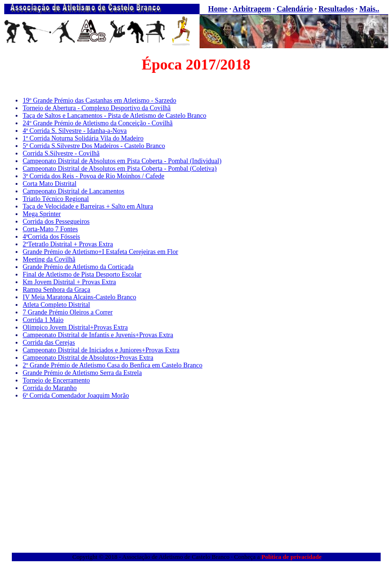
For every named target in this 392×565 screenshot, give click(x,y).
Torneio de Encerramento (56, 380)
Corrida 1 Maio (43, 320)
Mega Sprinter (42, 214)
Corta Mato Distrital (50, 184)
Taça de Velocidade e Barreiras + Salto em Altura (88, 206)
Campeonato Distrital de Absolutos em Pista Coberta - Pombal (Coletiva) (120, 169)
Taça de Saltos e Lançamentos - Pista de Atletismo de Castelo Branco (114, 116)
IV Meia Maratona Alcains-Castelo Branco (79, 297)
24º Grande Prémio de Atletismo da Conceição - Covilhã (98, 123)
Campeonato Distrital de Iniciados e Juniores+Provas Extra (101, 350)
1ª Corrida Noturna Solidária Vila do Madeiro (83, 138)
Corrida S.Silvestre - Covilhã (61, 153)
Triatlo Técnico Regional (56, 199)
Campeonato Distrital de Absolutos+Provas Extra (88, 358)
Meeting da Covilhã (49, 259)
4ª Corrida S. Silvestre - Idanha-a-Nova (75, 131)
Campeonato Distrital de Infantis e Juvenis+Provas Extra (98, 335)
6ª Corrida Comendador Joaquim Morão (76, 395)
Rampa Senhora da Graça (57, 290)
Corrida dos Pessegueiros (56, 222)
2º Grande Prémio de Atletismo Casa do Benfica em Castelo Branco (113, 365)
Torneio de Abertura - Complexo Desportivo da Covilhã (97, 108)
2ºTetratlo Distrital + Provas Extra (68, 244)
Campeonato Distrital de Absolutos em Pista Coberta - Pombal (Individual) (122, 161)
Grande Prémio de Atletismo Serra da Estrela (82, 373)
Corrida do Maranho (50, 388)
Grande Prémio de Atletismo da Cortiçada (78, 267)
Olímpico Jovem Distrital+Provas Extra (75, 327)
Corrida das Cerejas (49, 343)
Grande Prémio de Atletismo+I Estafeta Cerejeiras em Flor (100, 252)
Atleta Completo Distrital (56, 305)
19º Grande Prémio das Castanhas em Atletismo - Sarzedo (100, 100)
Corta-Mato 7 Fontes (50, 229)
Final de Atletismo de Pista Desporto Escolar (82, 274)
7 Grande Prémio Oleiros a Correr (68, 312)
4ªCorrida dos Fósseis (51, 237)
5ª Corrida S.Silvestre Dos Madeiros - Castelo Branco (94, 146)
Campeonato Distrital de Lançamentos (74, 191)
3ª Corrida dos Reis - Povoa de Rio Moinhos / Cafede (93, 176)
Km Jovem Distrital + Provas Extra (69, 282)
